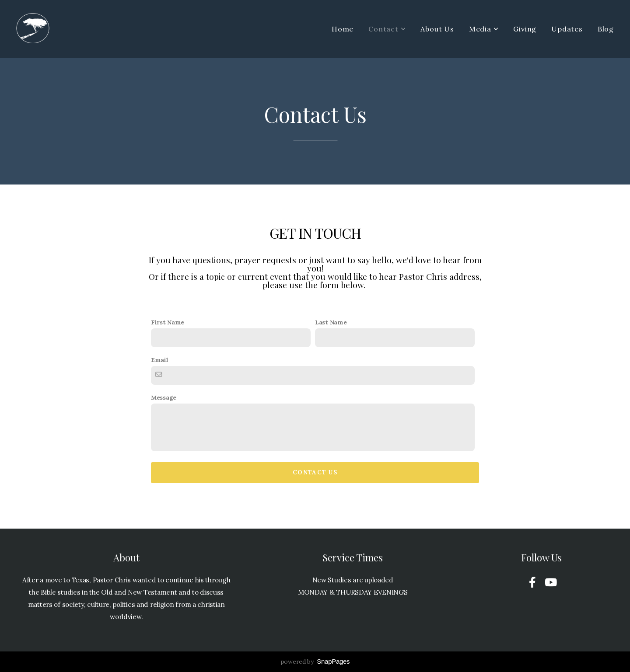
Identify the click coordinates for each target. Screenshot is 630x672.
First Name (168, 322)
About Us (437, 29)
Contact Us (315, 472)
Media (484, 29)
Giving (525, 29)
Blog (606, 29)
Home (343, 29)
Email (160, 360)
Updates (567, 29)
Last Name (331, 322)
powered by (315, 662)
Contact (387, 29)
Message (164, 397)
